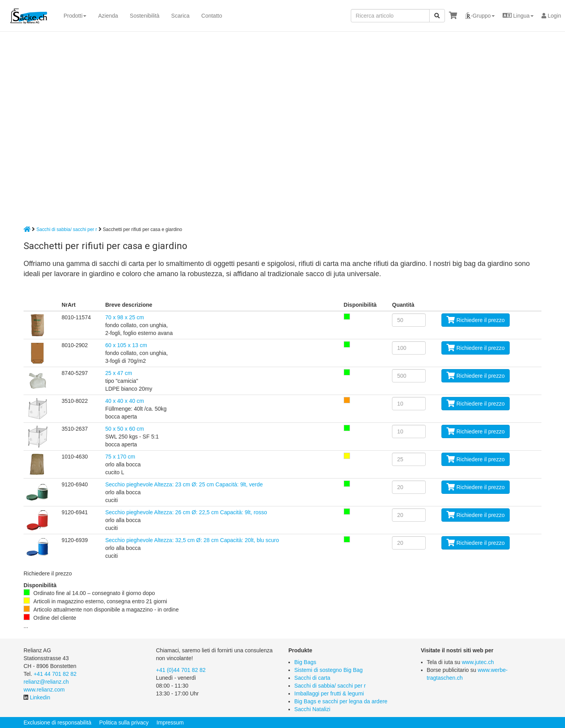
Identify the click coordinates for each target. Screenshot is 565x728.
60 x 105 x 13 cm (126, 345)
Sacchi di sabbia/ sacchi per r (67, 229)
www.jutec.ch (478, 662)
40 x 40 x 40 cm (125, 401)
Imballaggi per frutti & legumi (329, 693)
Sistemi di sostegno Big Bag (328, 670)
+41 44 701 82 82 (55, 674)
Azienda (108, 16)
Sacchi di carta (312, 678)
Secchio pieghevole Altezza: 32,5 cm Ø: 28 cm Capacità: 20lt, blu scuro (192, 540)
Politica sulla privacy (124, 723)
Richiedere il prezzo (476, 320)
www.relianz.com (44, 690)
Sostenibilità (145, 16)
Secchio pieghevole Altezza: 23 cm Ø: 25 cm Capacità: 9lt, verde (184, 484)
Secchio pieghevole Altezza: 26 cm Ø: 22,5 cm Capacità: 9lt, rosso (186, 512)
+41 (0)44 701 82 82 (181, 670)
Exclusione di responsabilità (57, 723)
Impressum (170, 723)
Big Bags (305, 662)
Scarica (180, 16)
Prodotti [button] (75, 16)
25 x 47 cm (118, 373)
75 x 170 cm (120, 457)
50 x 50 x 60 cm (125, 429)
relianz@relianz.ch (46, 682)
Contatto (212, 16)
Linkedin (40, 697)
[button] (480, 16)
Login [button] (551, 16)
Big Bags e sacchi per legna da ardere (341, 701)
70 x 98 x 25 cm (125, 317)
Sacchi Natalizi (312, 709)
